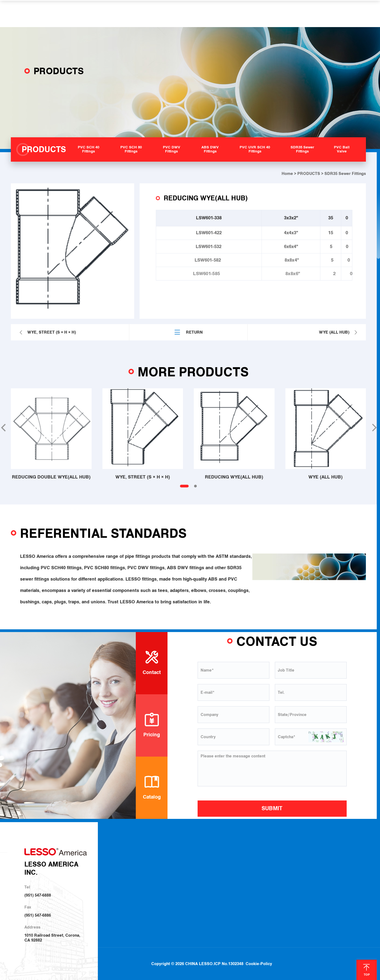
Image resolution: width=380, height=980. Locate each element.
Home (287, 174)
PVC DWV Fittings (200, 880)
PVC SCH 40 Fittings (202, 862)
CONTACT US (290, 14)
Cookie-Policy (259, 954)
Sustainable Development (148, 880)
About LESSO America (145, 861)
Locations (291, 871)
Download (291, 862)
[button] (374, 428)
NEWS (259, 14)
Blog (340, 862)
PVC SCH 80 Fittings (202, 871)
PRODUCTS (145, 14)
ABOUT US (110, 14)
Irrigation (251, 871)
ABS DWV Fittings (200, 890)
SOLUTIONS (180, 14)
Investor (132, 891)
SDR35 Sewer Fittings (203, 909)
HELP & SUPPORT (223, 14)
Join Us (289, 881)
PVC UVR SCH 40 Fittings (206, 899)
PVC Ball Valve (197, 919)
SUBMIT (272, 808)
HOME (82, 14)
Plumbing (251, 862)
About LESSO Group (143, 871)
